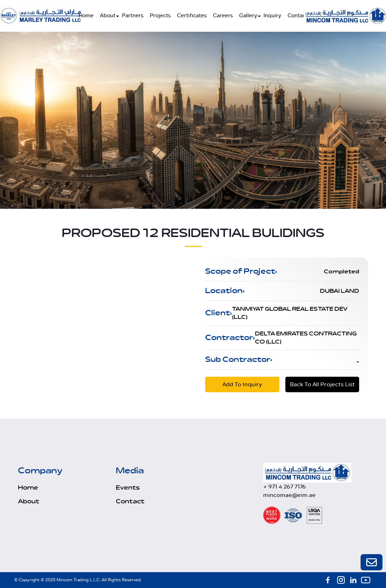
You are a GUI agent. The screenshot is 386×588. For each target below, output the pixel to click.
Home (86, 16)
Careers (223, 16)
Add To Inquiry (242, 384)
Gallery (248, 16)
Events (128, 488)
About (108, 16)
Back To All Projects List (322, 384)
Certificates (192, 16)
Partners (133, 16)
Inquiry (272, 16)
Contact (298, 16)
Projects (160, 16)
